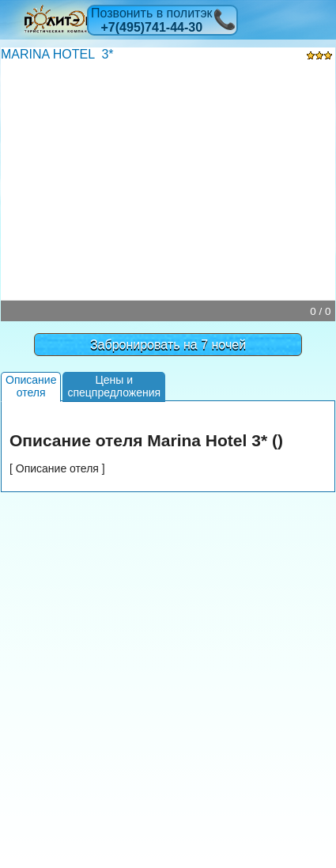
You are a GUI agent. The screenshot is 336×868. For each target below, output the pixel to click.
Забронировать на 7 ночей (168, 345)
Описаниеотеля (31, 386)
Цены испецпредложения (114, 386)
